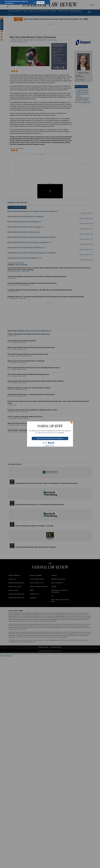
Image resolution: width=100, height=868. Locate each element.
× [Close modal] (71, 422)
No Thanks (41, 3)
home (53, 443)
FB (44, 443)
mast (49, 443)
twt (46, 443)
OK (34, 3)
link (51, 443)
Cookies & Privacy (49, 446)
